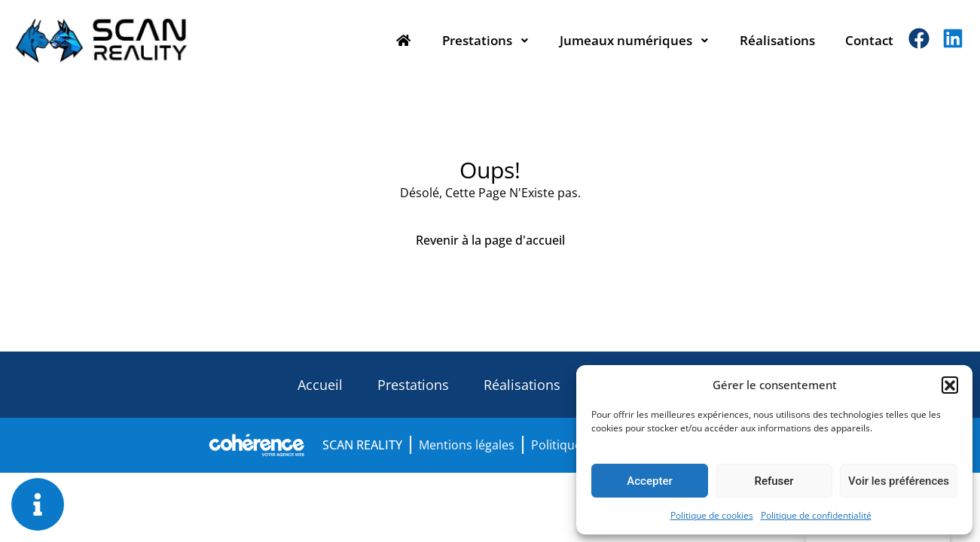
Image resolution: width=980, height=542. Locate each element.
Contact (869, 40)
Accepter (649, 481)
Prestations (486, 40)
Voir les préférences (899, 481)
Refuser (774, 481)
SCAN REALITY (362, 445)
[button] (950, 385)
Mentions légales (467, 445)
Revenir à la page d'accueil (490, 240)
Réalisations (777, 40)
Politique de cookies (712, 515)
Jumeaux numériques (635, 40)
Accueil (320, 385)
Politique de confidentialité (816, 515)
